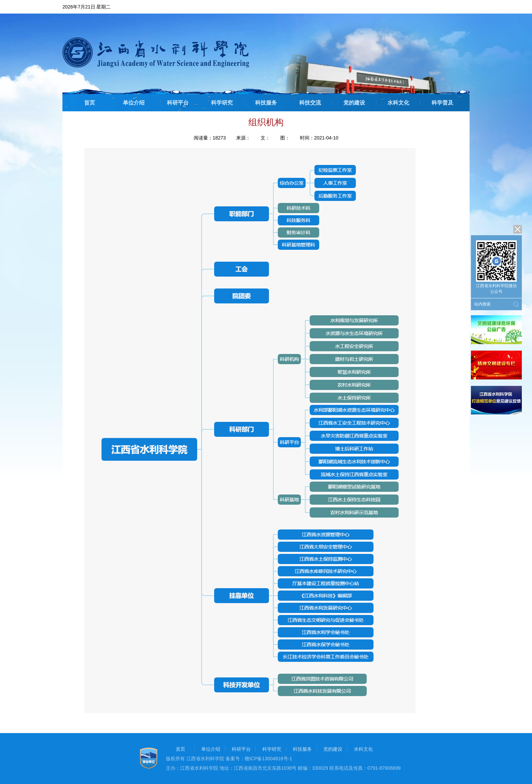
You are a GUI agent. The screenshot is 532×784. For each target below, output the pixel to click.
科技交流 (310, 103)
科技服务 (266, 103)
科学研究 (222, 103)
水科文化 (398, 103)
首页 (90, 103)
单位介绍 (134, 103)
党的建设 (354, 103)
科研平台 (178, 103)
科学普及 (442, 103)
